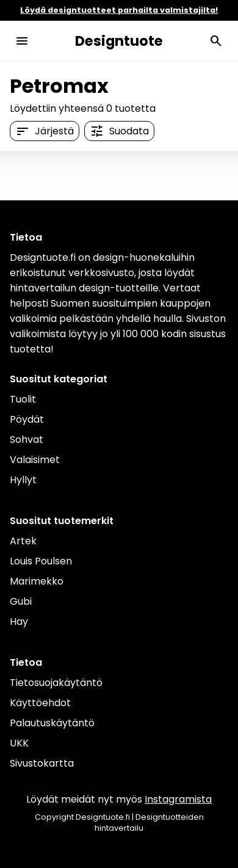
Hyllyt (23, 480)
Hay (19, 622)
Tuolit (23, 399)
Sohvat (27, 439)
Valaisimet (35, 460)
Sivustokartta (42, 763)
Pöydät (27, 419)
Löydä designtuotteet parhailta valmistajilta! (119, 10)
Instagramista (178, 799)
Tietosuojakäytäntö (56, 683)
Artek (23, 541)
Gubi (21, 601)
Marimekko (37, 581)
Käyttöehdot (40, 703)
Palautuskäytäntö (52, 723)
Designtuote (119, 41)
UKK (19, 743)
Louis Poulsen (41, 561)
